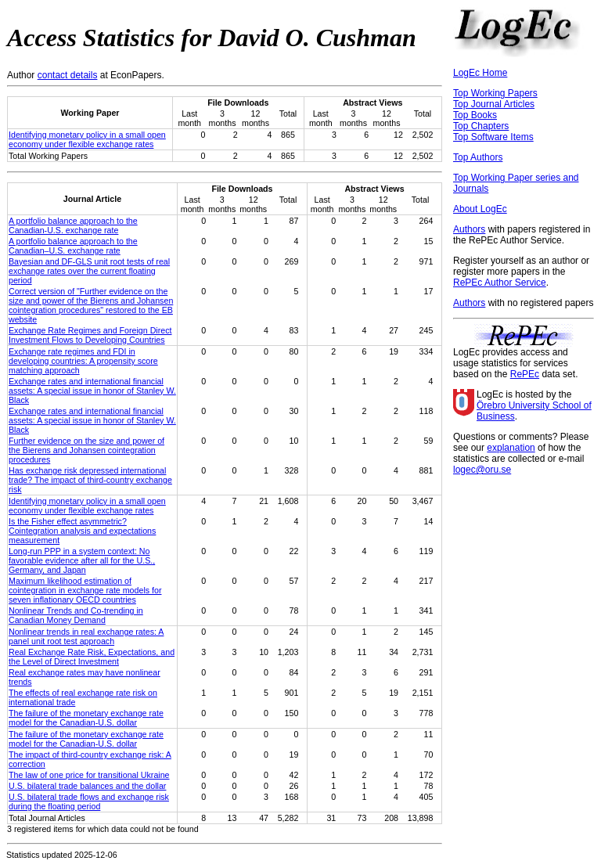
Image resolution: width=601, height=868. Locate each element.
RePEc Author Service (500, 283)
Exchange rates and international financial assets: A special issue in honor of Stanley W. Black (92, 391)
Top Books (475, 115)
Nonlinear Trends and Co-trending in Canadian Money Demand (76, 615)
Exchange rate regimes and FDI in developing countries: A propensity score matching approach (83, 361)
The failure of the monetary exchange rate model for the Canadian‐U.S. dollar (86, 739)
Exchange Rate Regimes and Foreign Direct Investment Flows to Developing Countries (90, 335)
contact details (68, 75)
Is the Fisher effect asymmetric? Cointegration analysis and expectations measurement (82, 531)
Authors (469, 229)
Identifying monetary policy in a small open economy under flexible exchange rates (87, 139)
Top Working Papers (495, 93)
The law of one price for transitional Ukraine (89, 775)
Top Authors (478, 157)
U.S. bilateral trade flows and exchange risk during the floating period (89, 801)
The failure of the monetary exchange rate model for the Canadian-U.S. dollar (86, 718)
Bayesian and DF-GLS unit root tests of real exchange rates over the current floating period (89, 271)
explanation (511, 448)
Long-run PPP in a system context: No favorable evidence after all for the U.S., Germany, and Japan (82, 560)
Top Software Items (493, 137)
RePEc (525, 374)
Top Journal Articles (494, 104)
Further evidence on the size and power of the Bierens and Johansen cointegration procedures (86, 450)
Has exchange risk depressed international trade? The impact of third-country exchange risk (90, 480)
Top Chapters (481, 126)
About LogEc (480, 209)
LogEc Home (480, 73)
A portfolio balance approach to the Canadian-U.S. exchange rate (73, 225)
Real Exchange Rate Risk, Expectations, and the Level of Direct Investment (92, 657)
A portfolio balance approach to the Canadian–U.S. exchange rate (73, 246)
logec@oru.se (482, 470)
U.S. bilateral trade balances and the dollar (87, 786)
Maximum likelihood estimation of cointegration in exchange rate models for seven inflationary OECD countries (85, 590)
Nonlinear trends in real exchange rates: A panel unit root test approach (86, 636)
